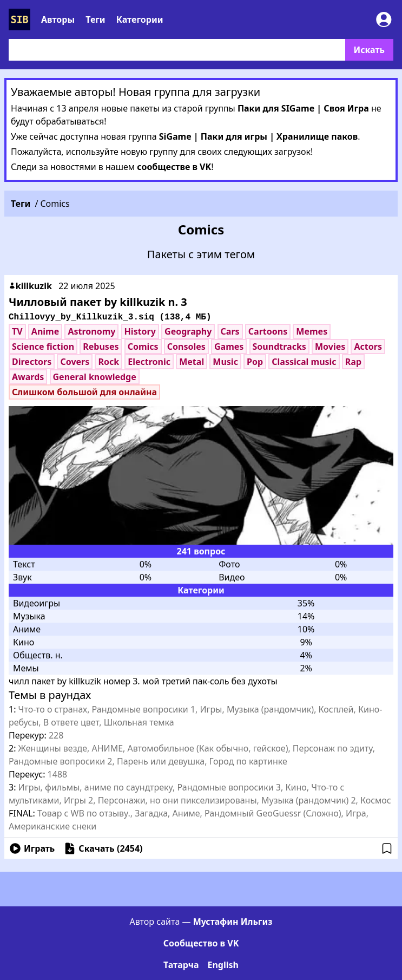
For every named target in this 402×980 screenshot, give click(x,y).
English (223, 965)
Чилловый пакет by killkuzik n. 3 (98, 302)
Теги (95, 19)
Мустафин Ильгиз (233, 922)
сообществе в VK (174, 167)
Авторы (58, 19)
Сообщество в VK (201, 943)
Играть (32, 848)
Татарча (181, 965)
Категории (140, 19)
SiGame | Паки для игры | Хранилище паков (258, 136)
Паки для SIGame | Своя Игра (303, 108)
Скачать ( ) (103, 848)
